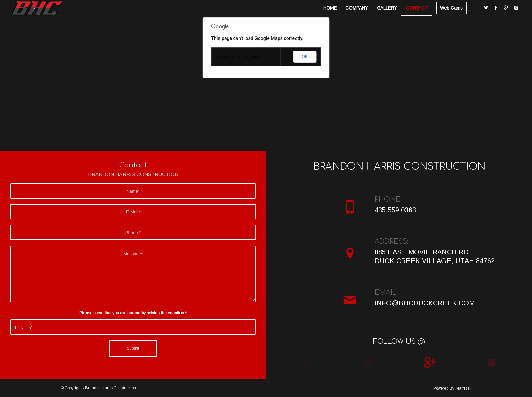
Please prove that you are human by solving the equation (133, 313)
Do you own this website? (239, 57)
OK (305, 57)
